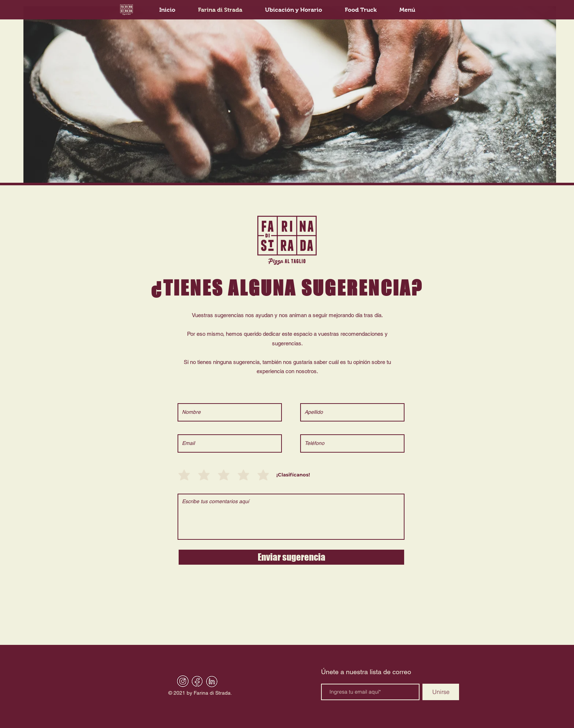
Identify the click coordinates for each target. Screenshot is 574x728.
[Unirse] (441, 692)
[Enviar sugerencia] (291, 557)
